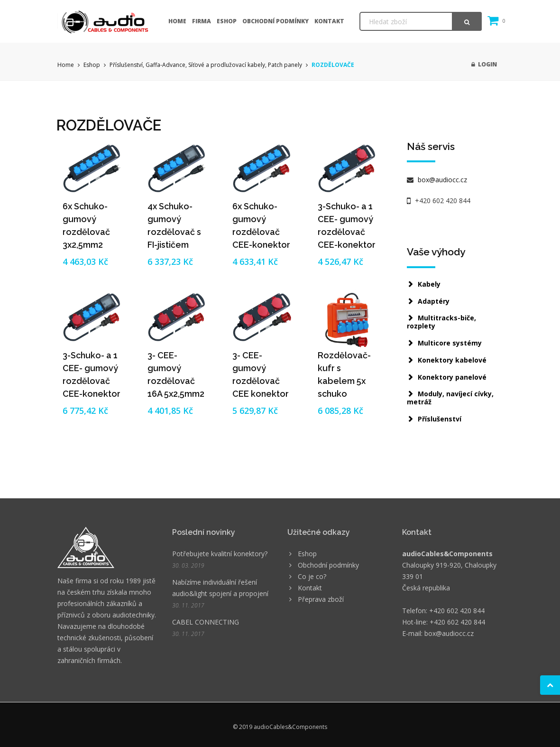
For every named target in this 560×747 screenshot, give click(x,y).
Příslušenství (440, 419)
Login (484, 64)
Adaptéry (434, 301)
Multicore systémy (450, 343)
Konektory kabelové (452, 360)
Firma (202, 21)
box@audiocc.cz (441, 180)
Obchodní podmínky (275, 21)
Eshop (227, 21)
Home (177, 21)
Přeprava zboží (321, 599)
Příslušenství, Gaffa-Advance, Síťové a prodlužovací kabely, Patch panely (206, 65)
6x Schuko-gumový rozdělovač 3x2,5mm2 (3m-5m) (86, 232)
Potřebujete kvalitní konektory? (220, 554)
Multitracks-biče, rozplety (441, 322)
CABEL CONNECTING (206, 622)
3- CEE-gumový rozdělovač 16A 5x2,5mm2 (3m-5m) (176, 381)
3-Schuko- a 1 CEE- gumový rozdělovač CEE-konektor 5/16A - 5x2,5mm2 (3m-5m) (347, 245)
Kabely (429, 284)
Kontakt (329, 21)
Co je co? (312, 576)
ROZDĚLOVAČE (333, 65)
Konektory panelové (452, 377)
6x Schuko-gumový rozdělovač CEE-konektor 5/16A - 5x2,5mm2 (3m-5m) (261, 245)
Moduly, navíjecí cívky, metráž (450, 398)
